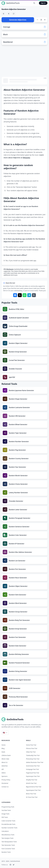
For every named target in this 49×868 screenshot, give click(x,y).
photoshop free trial (33, 759)
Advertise (5, 766)
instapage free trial (32, 769)
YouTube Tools (6, 810)
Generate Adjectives (18, 20)
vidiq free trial (31, 752)
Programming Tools (8, 807)
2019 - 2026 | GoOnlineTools (11, 861)
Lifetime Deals (6, 755)
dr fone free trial (32, 797)
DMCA (4, 773)
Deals (3, 752)
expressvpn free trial (33, 776)
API (3, 769)
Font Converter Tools (8, 849)
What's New (5, 759)
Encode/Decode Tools (8, 824)
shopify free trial (32, 780)
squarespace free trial (33, 790)
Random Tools (6, 852)
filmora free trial (32, 748)
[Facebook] (10, 865)
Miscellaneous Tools (8, 835)
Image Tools (5, 814)
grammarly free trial (33, 766)
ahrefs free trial (31, 783)
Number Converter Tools (9, 828)
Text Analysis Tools (7, 838)
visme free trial (31, 745)
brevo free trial (31, 794)
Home (4, 745)
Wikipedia (26, 158)
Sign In (43, 3)
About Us (4, 762)
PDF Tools (5, 817)
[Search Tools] (34, 3)
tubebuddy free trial (33, 755)
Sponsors (5, 776)
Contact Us (5, 787)
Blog (3, 748)
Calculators (5, 831)
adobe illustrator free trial (35, 762)
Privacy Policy (6, 780)
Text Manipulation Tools (9, 842)
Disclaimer (5, 783)
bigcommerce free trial (34, 787)
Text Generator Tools (8, 845)
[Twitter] (14, 865)
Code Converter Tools (8, 821)
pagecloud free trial (33, 773)
